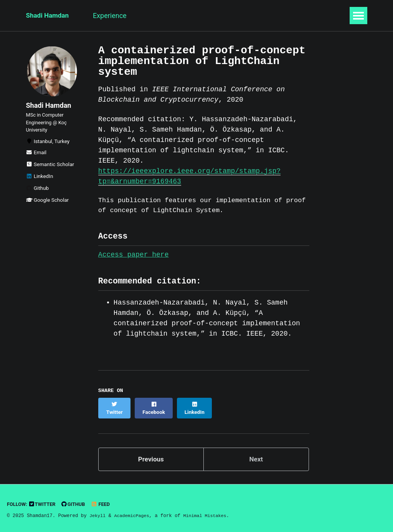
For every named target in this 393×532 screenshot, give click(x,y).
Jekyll (98, 515)
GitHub (76, 503)
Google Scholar (48, 207)
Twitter (44, 503)
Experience (116, 16)
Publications (208, 16)
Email (36, 159)
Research (161, 16)
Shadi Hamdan (49, 16)
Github (38, 195)
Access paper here (134, 258)
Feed (104, 503)
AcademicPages (134, 515)
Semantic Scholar (50, 171)
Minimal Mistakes (209, 515)
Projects (253, 16)
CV (284, 16)
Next (256, 457)
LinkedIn (40, 183)
